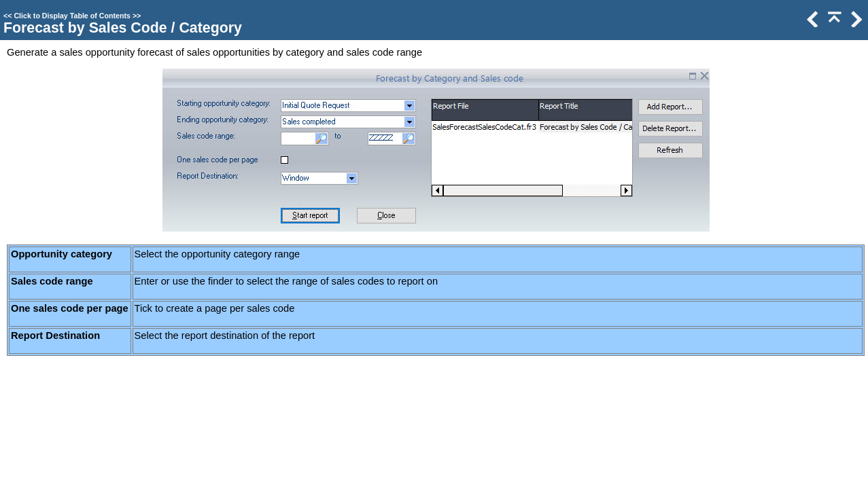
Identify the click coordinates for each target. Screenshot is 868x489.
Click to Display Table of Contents (72, 16)
